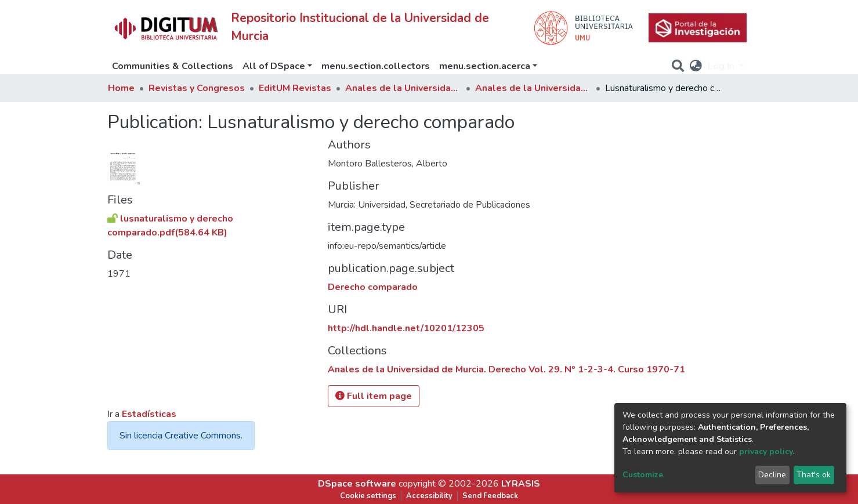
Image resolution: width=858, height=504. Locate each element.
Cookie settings (368, 496)
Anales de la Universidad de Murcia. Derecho (403, 88)
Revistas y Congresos (197, 88)
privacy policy (766, 452)
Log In (722, 66)
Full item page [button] (374, 396)
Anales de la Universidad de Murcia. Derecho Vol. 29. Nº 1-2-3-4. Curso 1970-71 (533, 88)
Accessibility (429, 496)
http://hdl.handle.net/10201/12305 (406, 328)
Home (121, 88)
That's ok (814, 475)
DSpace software (357, 484)
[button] (696, 66)
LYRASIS (521, 484)
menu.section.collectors (376, 66)
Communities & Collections (173, 66)
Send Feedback (490, 496)
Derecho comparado (373, 287)
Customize (643, 475)
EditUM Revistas (295, 88)
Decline (772, 475)
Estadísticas (149, 414)
